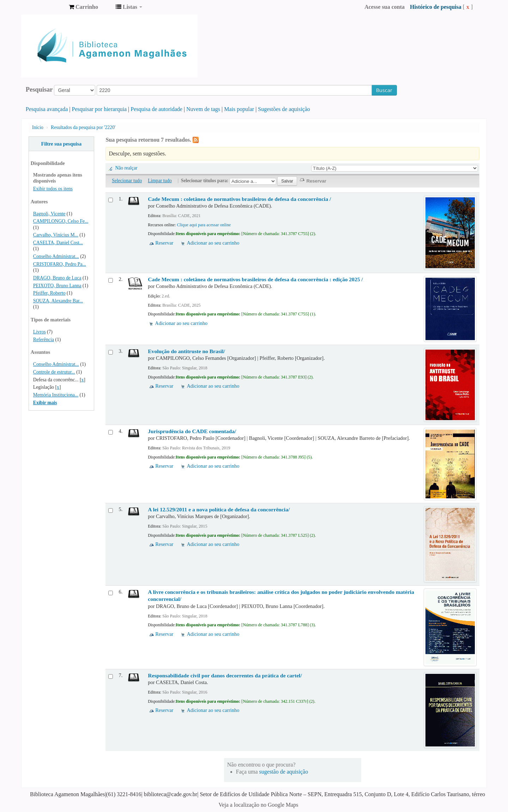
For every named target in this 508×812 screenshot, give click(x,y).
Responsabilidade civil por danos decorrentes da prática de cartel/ (225, 675)
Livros (40, 332)
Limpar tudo (160, 181)
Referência (44, 340)
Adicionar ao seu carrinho (213, 243)
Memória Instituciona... (56, 395)
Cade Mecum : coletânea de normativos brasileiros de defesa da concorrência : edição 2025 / (255, 279)
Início (38, 127)
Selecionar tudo (127, 181)
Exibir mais (45, 403)
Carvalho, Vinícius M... (56, 235)
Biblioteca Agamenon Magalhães (46, 7)
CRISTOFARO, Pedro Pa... (60, 264)
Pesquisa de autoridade (156, 109)
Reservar (164, 243)
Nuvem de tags (203, 109)
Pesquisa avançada (47, 109)
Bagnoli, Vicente (49, 214)
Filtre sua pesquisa (61, 144)
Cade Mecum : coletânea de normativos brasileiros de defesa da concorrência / (239, 199)
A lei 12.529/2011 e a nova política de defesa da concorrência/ (219, 509)
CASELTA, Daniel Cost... (58, 243)
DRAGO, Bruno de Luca (57, 278)
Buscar (384, 90)
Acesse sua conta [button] (385, 7)
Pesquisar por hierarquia (99, 109)
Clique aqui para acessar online (204, 225)
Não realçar (126, 168)
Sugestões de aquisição (284, 109)
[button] (83, 7)
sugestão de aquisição (284, 772)
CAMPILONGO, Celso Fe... (61, 221)
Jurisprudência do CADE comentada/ (192, 431)
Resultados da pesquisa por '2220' (83, 127)
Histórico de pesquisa (436, 7)
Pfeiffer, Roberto (49, 293)
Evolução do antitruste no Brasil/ (186, 351)
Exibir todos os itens (53, 189)
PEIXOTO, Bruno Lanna (57, 286)
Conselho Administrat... (56, 256)
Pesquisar (39, 90)
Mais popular (239, 109)
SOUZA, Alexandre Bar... (58, 301)
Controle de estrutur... (54, 372)
